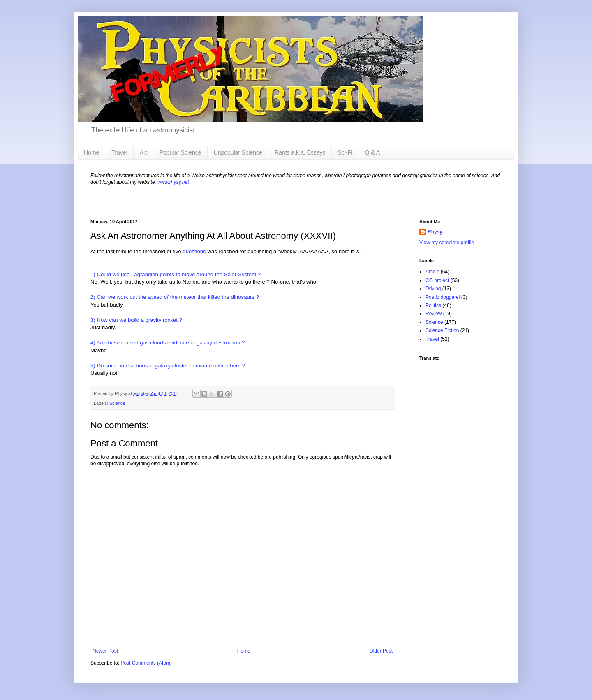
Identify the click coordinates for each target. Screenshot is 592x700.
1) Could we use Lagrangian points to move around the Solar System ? (176, 274)
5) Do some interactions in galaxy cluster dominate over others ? (168, 366)
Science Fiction (442, 330)
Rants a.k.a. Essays (300, 152)
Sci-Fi (345, 152)
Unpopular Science (238, 152)
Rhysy (435, 232)
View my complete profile (447, 243)
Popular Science (180, 152)
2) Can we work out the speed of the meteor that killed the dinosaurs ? (175, 297)
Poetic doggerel (443, 297)
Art (143, 152)
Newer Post (105, 651)
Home (91, 152)
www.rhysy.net (173, 182)
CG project (437, 280)
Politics (433, 305)
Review (434, 314)
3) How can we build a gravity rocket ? (136, 320)
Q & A (372, 152)
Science (117, 403)
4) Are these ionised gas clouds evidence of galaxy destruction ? (168, 343)
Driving (433, 289)
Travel (119, 152)
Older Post (381, 651)
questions (194, 251)
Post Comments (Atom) (146, 663)
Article (432, 272)
